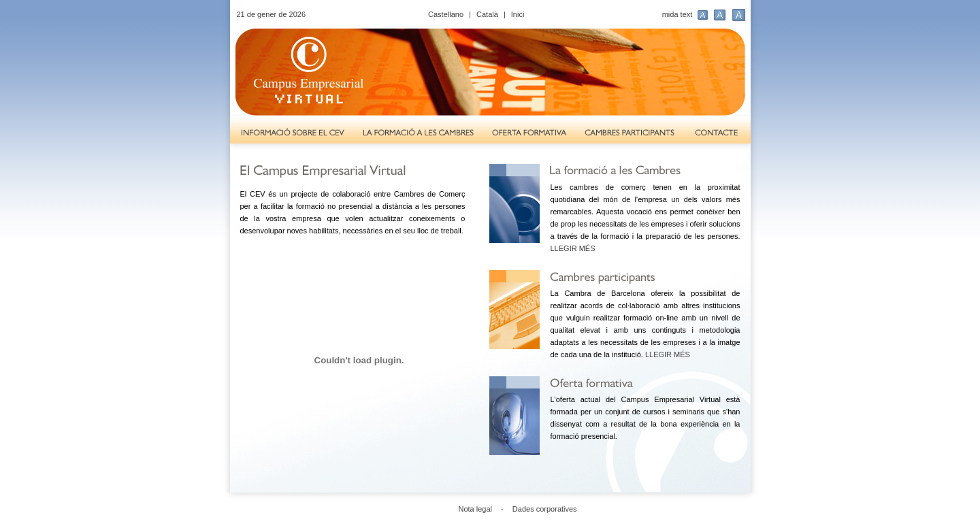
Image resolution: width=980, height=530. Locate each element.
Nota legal (476, 509)
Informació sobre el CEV (292, 133)
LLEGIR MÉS (573, 248)
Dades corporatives (545, 509)
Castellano (446, 14)
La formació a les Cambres (418, 133)
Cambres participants (630, 133)
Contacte (718, 133)
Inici (518, 14)
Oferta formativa (529, 133)
